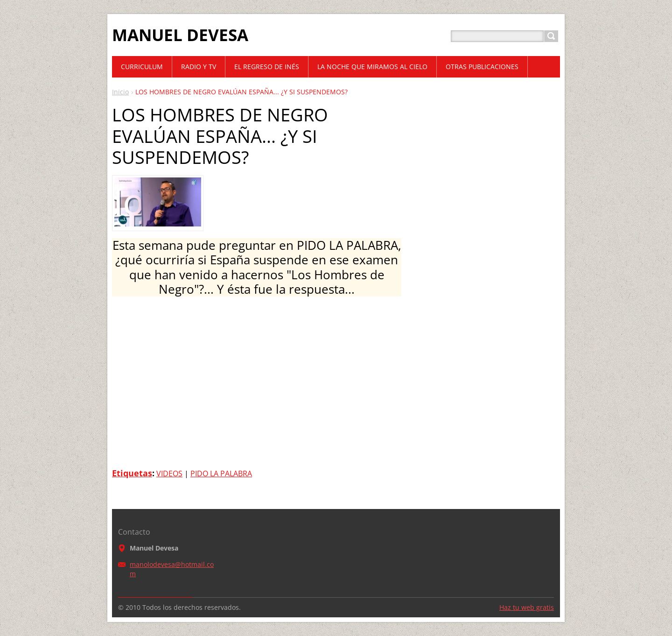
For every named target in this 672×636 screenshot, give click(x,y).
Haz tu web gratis (527, 607)
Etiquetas (132, 473)
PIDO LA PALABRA (221, 473)
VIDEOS (169, 473)
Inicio (120, 92)
